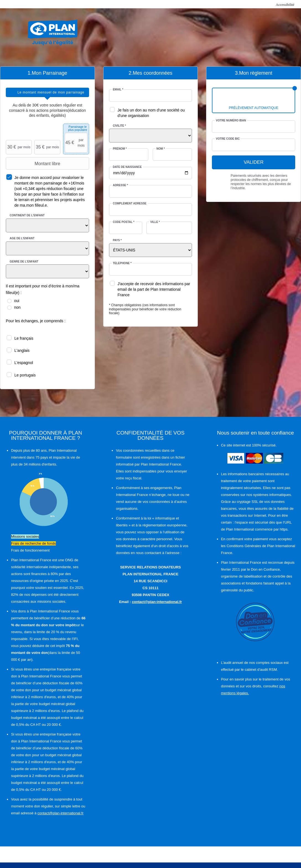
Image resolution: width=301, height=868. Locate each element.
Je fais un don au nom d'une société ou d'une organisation (151, 113)
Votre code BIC (228, 139)
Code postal (124, 222)
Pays (117, 240)
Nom (161, 149)
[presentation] (47, 92)
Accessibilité (285, 5)
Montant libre (34, 163)
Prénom (120, 149)
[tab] (47, 92)
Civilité (120, 126)
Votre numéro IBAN (231, 120)
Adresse (120, 185)
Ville (155, 222)
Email (118, 89)
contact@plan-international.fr (60, 813)
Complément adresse (130, 203)
